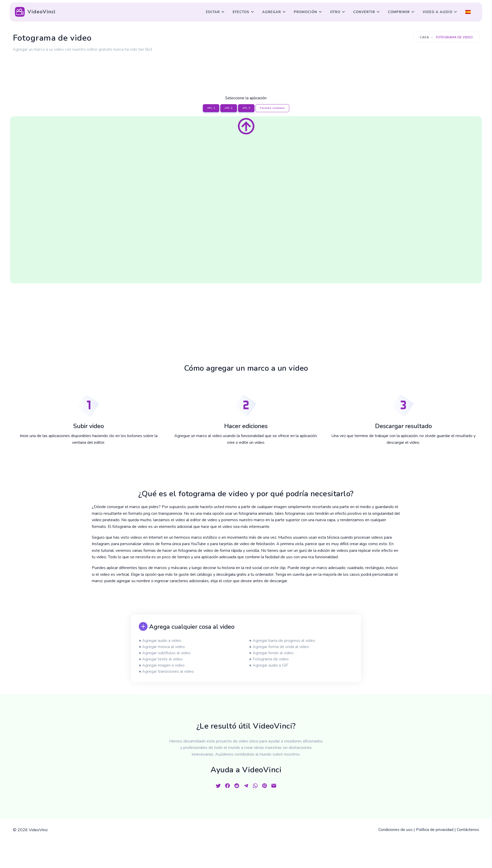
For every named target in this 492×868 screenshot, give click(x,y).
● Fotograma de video (269, 659)
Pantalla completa (272, 108)
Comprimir (399, 12)
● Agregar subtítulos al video (165, 653)
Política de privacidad (435, 830)
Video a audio (438, 12)
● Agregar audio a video (160, 641)
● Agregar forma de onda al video (279, 647)
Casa (424, 37)
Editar (213, 12)
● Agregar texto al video (161, 659)
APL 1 (211, 108)
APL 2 (229, 108)
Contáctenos (468, 830)
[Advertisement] (246, 68)
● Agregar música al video (162, 647)
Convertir (364, 12)
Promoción (306, 12)
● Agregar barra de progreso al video (282, 641)
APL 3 (246, 108)
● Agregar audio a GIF (269, 665)
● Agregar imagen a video (162, 665)
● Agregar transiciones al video (166, 671)
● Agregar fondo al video (271, 653)
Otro (335, 12)
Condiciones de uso (395, 830)
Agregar (272, 12)
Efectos (241, 12)
